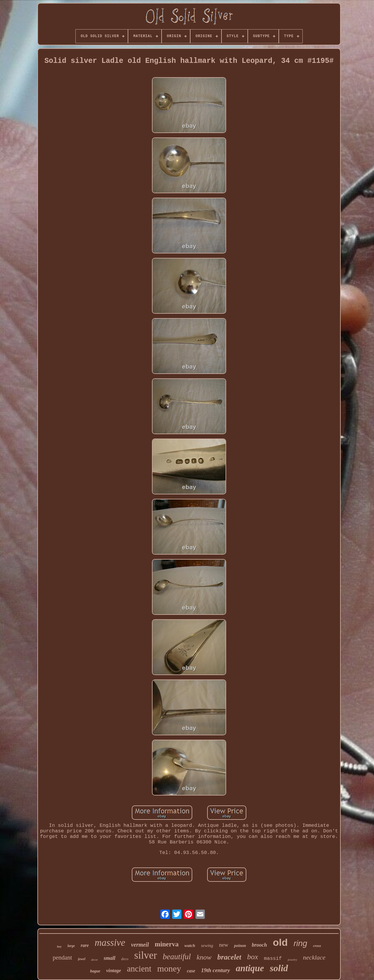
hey (59, 946)
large (71, 946)
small (110, 958)
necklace (314, 957)
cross (317, 946)
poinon (240, 946)
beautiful (177, 957)
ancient (139, 969)
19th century (215, 970)
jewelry (292, 960)
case (191, 971)
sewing (207, 946)
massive (110, 943)
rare (85, 945)
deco (125, 959)
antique (250, 968)
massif (273, 959)
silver (146, 955)
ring (301, 943)
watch (190, 946)
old (280, 942)
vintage (114, 970)
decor (95, 960)
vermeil (140, 945)
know (204, 957)
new (224, 945)
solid (279, 968)
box (253, 957)
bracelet (229, 957)
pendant (62, 957)
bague (95, 971)
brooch (259, 945)
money (169, 968)
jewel (82, 959)
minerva (167, 944)
